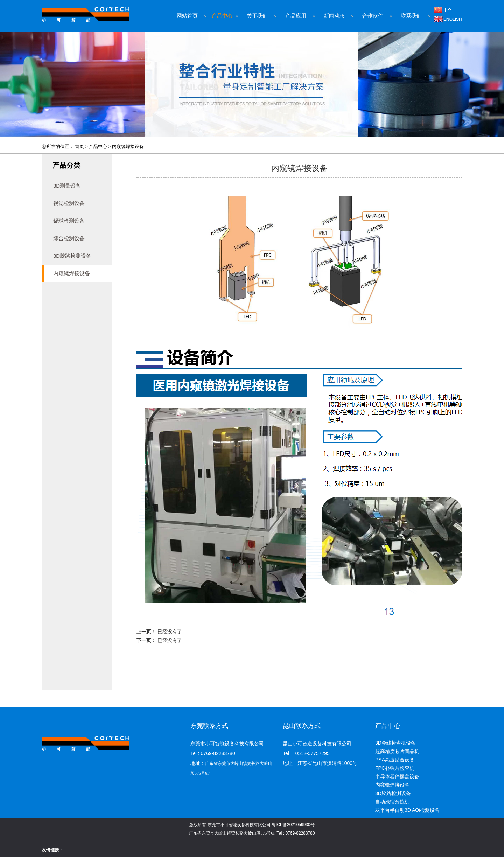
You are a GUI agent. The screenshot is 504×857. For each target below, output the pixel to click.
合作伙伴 (373, 16)
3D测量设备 (67, 186)
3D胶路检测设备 (72, 256)
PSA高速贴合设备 (395, 760)
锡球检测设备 (69, 221)
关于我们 (257, 16)
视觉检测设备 (69, 203)
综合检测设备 (69, 238)
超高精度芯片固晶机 (397, 751)
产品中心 (222, 16)
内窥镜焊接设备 (128, 147)
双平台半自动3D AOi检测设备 (407, 810)
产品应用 (296, 16)
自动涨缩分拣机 (392, 802)
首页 (79, 147)
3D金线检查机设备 (395, 743)
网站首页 (187, 16)
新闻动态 (334, 16)
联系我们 (411, 16)
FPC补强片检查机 (395, 768)
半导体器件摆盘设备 (397, 776)
